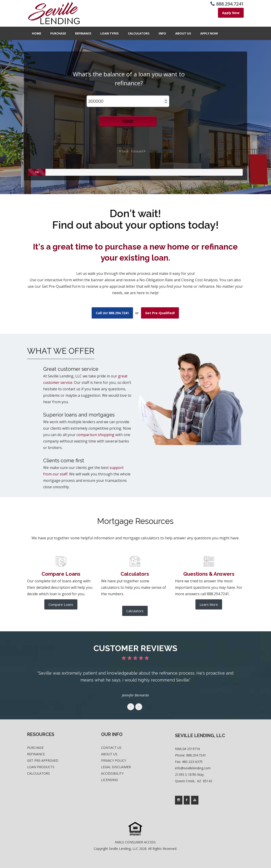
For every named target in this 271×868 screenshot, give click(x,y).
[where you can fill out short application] (231, 13)
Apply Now (209, 33)
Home (37, 33)
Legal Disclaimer (116, 767)
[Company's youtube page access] (195, 800)
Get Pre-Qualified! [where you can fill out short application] (160, 313)
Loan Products (41, 767)
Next (128, 121)
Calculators (139, 33)
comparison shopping (95, 435)
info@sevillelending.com (193, 768)
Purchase (58, 33)
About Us (183, 33)
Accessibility (112, 773)
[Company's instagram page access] (179, 800)
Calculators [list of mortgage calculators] (135, 611)
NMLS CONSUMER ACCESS (135, 842)
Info (162, 33)
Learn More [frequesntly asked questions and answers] (209, 604)
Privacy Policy (114, 760)
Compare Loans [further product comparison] (61, 604)
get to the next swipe (139, 707)
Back (124, 151)
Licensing (109, 780)
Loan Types (110, 33)
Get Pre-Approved (43, 760)
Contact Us (111, 748)
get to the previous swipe (131, 707)
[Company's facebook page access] (187, 800)
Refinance (83, 33)
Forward (138, 151)
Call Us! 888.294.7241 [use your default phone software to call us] (112, 313)
